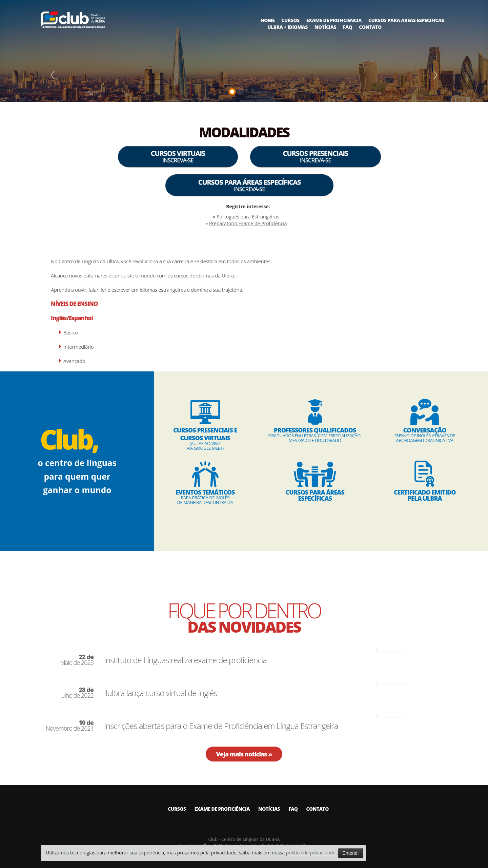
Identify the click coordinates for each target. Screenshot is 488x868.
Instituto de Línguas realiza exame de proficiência (185, 660)
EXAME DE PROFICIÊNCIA (334, 20)
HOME (268, 20)
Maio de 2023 (77, 660)
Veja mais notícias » (244, 754)
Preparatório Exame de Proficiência (248, 223)
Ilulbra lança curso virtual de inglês (161, 693)
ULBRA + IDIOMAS (288, 27)
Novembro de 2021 (70, 726)
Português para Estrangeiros (248, 217)
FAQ (348, 27)
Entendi (351, 853)
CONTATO (370, 27)
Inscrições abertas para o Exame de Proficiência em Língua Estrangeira (221, 726)
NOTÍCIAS (325, 27)
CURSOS (290, 20)
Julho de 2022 (77, 693)
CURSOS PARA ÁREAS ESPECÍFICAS (406, 20)
